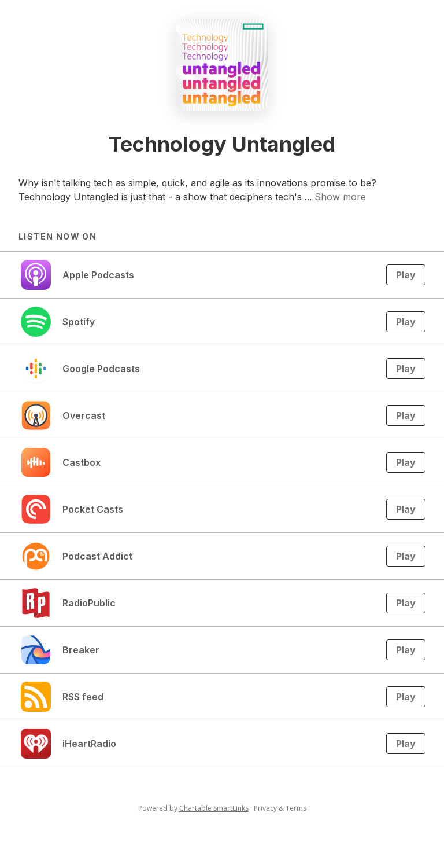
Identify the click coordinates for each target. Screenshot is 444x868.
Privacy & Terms (280, 808)
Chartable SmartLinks (214, 808)
